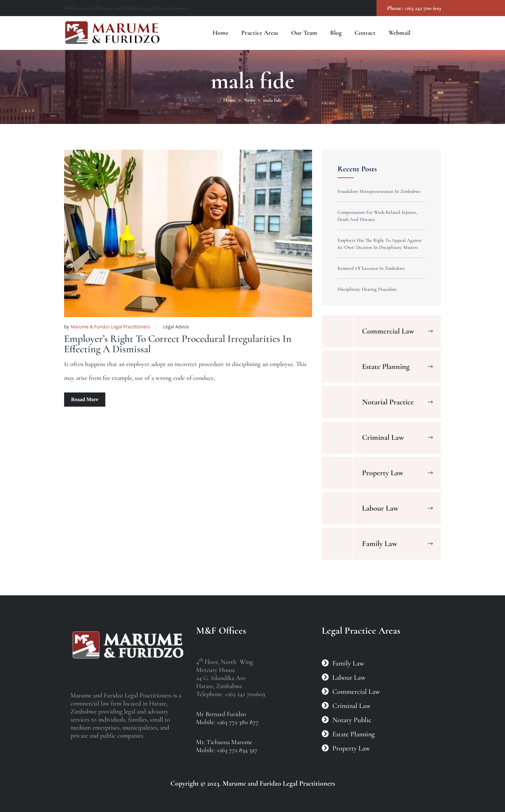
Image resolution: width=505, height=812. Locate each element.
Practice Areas (260, 33)
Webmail (399, 33)
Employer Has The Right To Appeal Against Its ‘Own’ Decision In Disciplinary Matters (380, 244)
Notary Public (352, 720)
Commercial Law (388, 331)
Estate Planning (386, 367)
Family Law (380, 544)
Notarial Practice (388, 402)
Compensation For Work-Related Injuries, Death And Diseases (377, 216)
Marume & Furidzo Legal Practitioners (110, 327)
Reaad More (85, 399)
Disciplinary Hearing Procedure (367, 289)
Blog (336, 33)
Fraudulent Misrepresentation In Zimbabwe (379, 191)
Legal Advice (176, 327)
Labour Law (380, 508)
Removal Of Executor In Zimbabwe (371, 268)
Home (220, 33)
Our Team (304, 33)
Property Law (383, 473)
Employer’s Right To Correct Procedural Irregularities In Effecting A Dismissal (178, 344)
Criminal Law (383, 437)
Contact (365, 33)
